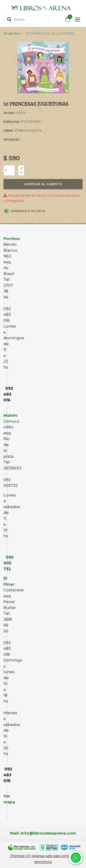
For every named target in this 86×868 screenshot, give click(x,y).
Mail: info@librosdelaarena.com (43, 833)
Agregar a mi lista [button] (24, 211)
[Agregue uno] (21, 168)
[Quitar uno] (21, 173)
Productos (12, 33)
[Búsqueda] (9, 19)
